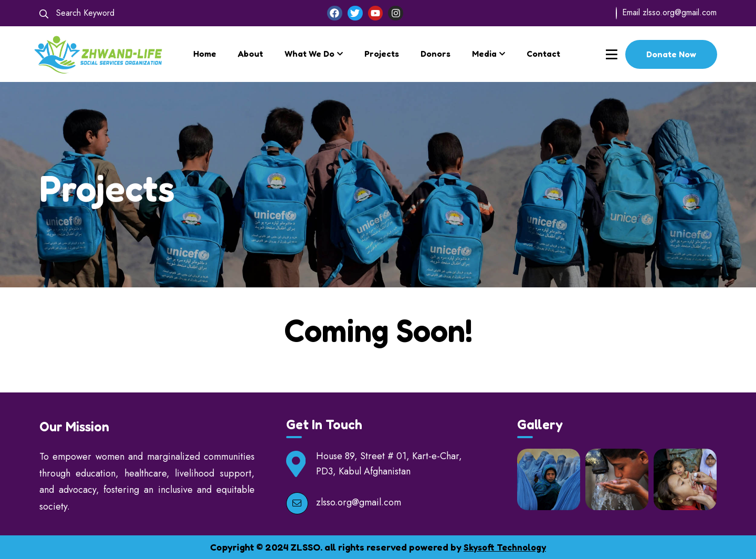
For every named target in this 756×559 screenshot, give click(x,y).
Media (484, 54)
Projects (382, 54)
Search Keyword (77, 13)
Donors (435, 54)
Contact (543, 54)
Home (205, 54)
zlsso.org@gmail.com (680, 12)
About (250, 54)
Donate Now (671, 54)
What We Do (309, 54)
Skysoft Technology (505, 547)
